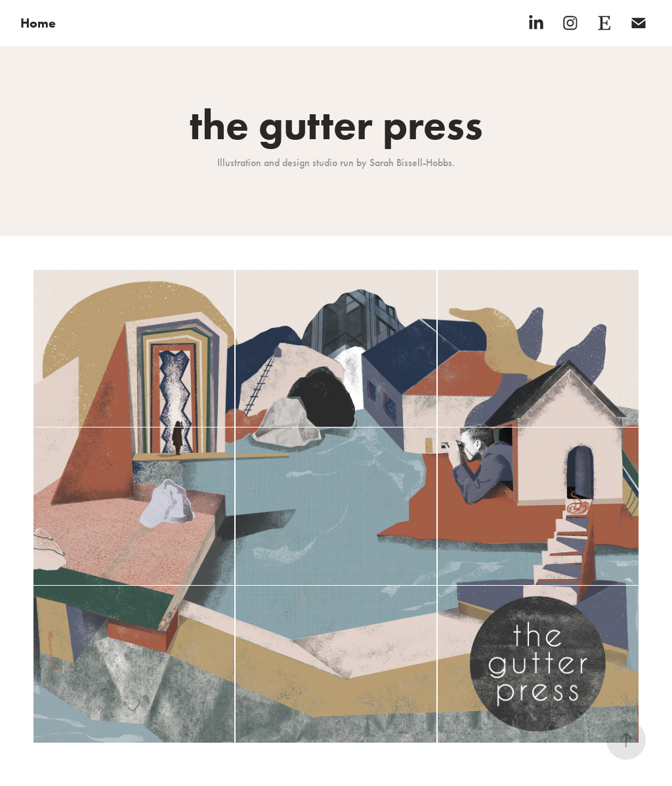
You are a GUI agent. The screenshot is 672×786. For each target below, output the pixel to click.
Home (38, 23)
